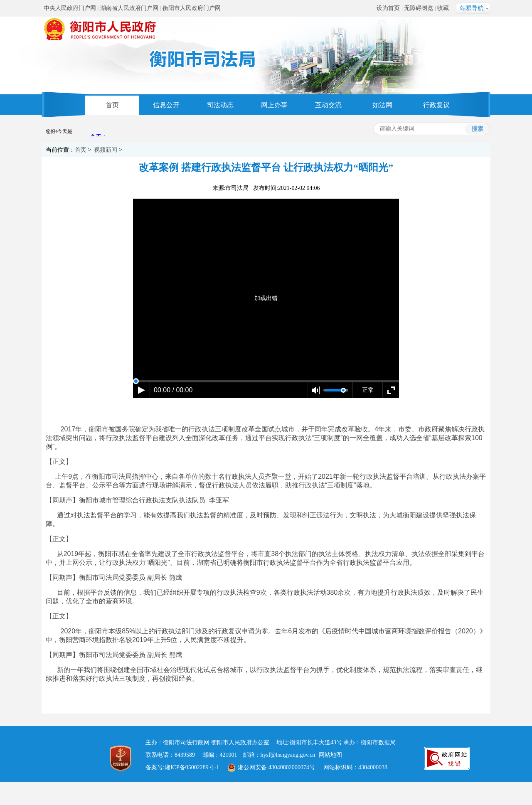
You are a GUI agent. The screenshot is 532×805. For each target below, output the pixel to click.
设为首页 (388, 8)
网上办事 (274, 105)
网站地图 (330, 755)
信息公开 (166, 105)
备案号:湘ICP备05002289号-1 (182, 767)
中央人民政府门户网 (70, 8)
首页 (112, 105)
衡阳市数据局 (378, 742)
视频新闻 (106, 150)
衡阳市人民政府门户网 (192, 8)
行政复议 (436, 105)
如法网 (382, 105)
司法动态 (220, 105)
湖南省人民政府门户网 (129, 8)
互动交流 (328, 105)
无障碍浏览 (419, 8)
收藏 (443, 8)
